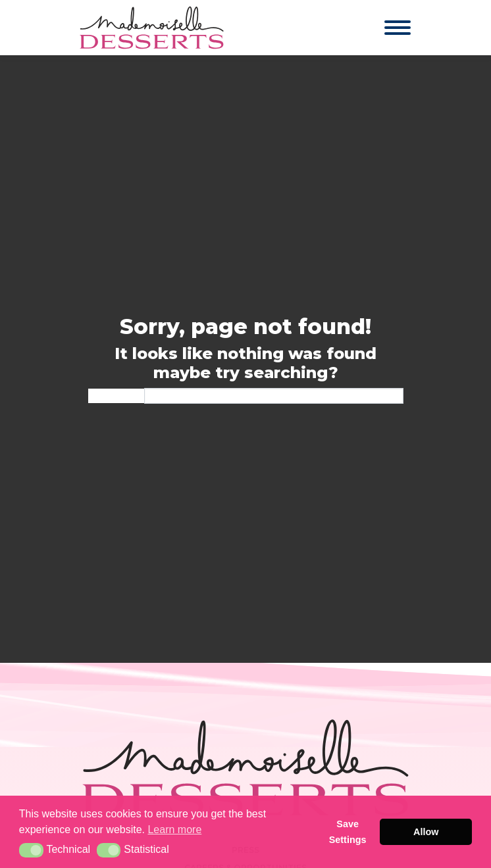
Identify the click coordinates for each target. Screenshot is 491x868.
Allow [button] (426, 832)
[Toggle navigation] (385, 28)
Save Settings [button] (348, 832)
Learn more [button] (174, 830)
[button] (31, 850)
